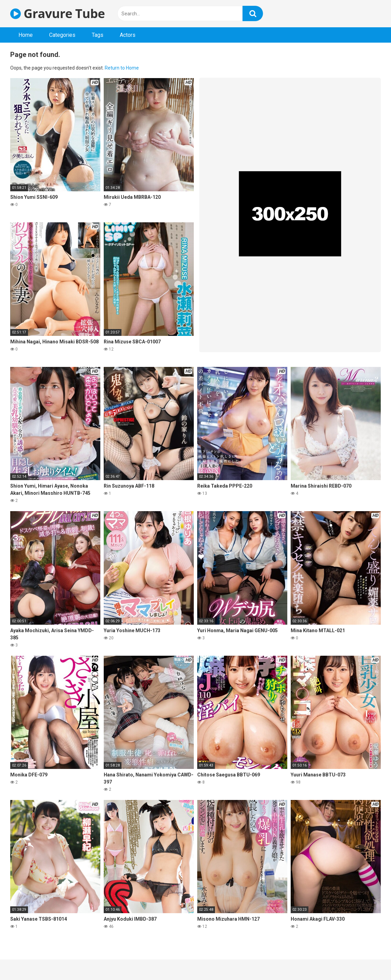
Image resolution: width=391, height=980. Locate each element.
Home (26, 35)
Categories (62, 35)
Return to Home (122, 68)
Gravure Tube (57, 13)
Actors (128, 35)
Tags (98, 35)
